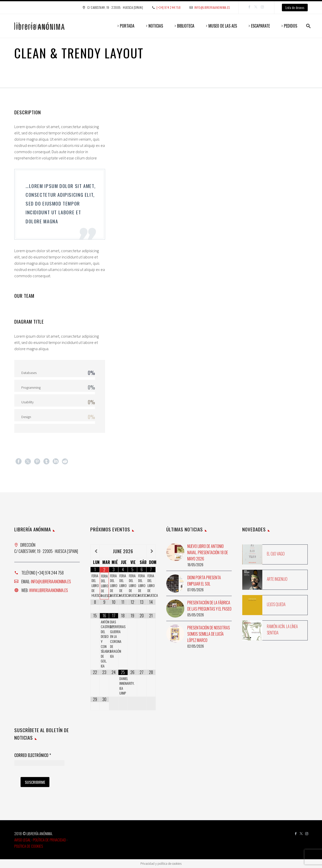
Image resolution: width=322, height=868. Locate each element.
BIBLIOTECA (186, 26)
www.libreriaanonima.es (49, 590)
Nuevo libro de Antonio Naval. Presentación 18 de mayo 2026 (208, 552)
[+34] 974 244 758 (169, 7)
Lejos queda (276, 604)
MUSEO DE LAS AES (223, 26)
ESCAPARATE (260, 26)
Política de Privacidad (49, 840)
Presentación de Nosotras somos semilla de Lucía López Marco (209, 634)
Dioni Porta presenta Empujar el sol (204, 581)
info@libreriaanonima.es (212, 7)
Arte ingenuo (277, 579)
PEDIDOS (291, 26)
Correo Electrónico (33, 755)
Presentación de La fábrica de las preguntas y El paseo (209, 606)
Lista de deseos (295, 7)
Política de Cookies (29, 846)
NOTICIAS (156, 26)
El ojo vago (276, 554)
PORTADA (127, 26)
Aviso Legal (22, 840)
